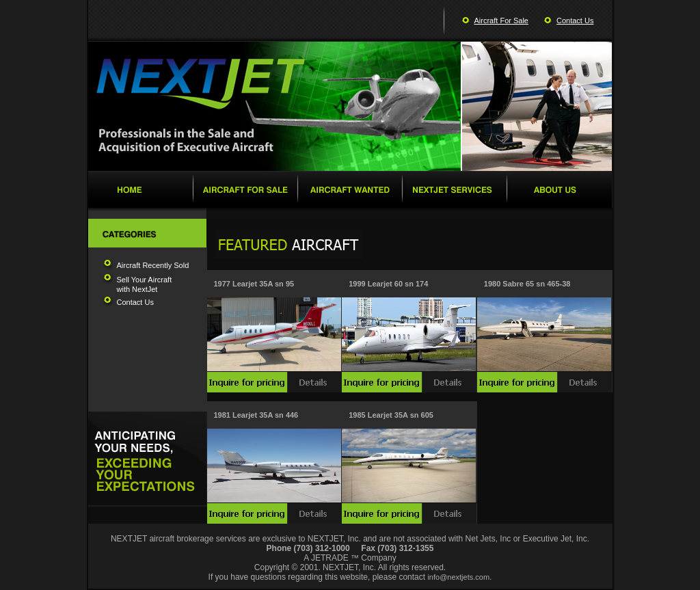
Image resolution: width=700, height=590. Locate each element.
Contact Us (575, 21)
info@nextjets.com (458, 577)
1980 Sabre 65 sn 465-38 (527, 284)
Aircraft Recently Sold (153, 265)
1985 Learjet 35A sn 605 (391, 415)
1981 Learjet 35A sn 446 (256, 415)
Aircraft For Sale (501, 21)
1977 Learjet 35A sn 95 (254, 284)
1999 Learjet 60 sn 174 (388, 284)
